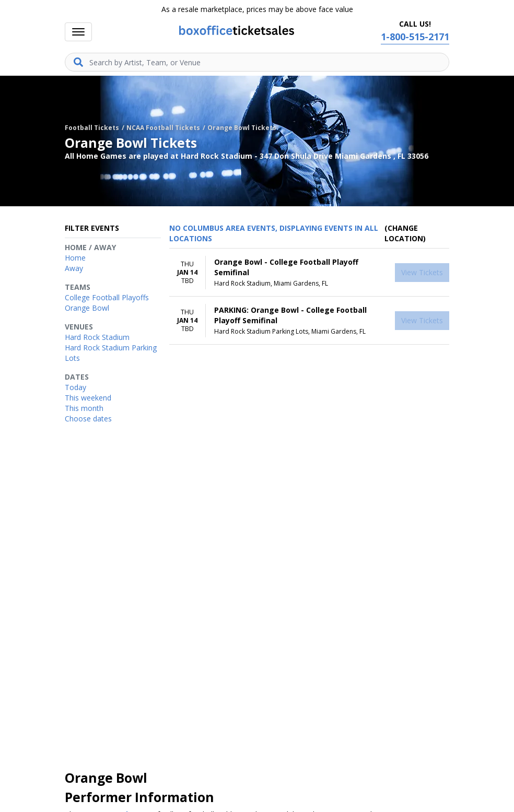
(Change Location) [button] (405, 233)
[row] (309, 273)
